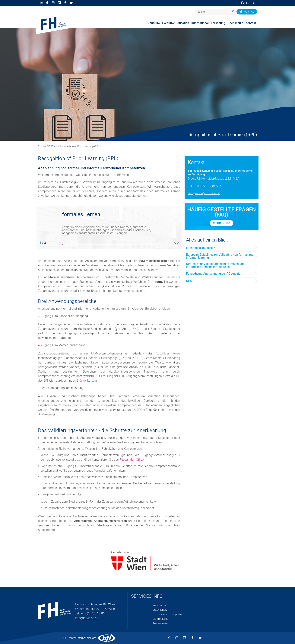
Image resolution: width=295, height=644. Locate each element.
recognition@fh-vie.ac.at (204, 193)
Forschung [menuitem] (218, 23)
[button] (175, 242)
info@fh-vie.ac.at (86, 618)
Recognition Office (132, 460)
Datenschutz (160, 610)
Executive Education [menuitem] (176, 23)
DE (254, 3)
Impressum (159, 605)
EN (248, 3)
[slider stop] (109, 227)
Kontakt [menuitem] (251, 23)
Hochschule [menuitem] (235, 23)
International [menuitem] (200, 23)
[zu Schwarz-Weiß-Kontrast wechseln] (242, 3)
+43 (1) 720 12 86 (93, 613)
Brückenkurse (86, 381)
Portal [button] (247, 11)
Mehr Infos (221, 223)
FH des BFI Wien (48, 146)
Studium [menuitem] (154, 23)
